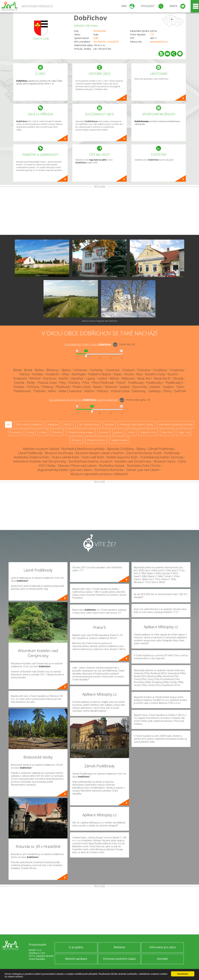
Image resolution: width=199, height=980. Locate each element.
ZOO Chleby (47, 466)
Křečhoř (35, 378)
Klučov (129, 374)
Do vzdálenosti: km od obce (88, 344)
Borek (28, 370)
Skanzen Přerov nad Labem (77, 466)
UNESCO (69, 425)
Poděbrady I (155, 383)
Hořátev (38, 374)
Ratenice (111, 387)
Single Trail (184, 432)
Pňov (86, 383)
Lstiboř (102, 378)
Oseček (19, 383)
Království (20, 378)
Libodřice (77, 378)
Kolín (96, 38)
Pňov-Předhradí (103, 383)
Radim (98, 387)
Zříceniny (57, 432)
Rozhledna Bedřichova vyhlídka (83, 449)
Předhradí (63, 387)
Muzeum (76, 440)
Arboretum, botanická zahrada (176, 425)
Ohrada (178, 378)
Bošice (39, 370)
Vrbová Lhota (120, 391)
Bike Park (167, 432)
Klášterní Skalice (100, 374)
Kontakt (163, 959)
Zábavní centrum (96, 440)
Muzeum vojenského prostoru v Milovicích (99, 474)
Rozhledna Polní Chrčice (144, 466)
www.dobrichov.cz (159, 42)
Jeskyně (118, 432)
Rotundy (104, 432)
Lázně (131, 432)
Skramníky (140, 387)
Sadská (125, 387)
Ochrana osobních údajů (119, 959)
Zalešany (154, 391)
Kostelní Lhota (155, 374)
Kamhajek (79, 374)
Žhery (167, 391)
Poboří (121, 383)
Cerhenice (80, 370)
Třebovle (39, 391)
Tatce (180, 387)
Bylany (66, 370)
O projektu (76, 947)
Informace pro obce (163, 947)
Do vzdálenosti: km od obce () (83, 400)
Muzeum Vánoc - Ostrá (170, 461)
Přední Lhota (82, 387)
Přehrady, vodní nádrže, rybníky (136, 425)
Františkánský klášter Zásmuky (162, 457)
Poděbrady (136, 383)
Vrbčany (102, 391)
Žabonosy (139, 391)
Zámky (43, 432)
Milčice (114, 378)
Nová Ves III (162, 378)
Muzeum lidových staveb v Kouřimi (100, 453)
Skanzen (109, 425)
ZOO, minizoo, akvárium (29, 425)
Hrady (30, 432)
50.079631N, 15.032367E (106, 42)
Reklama (119, 947)
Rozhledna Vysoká (112, 466)
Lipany (90, 378)
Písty (63, 383)
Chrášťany (160, 370)
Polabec (19, 387)
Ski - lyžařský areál (89, 425)
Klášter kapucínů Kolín (122, 457)
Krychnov (50, 378)
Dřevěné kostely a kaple (81, 432)
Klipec (118, 374)
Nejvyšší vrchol (148, 432)
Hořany (24, 374)
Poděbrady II (174, 383)
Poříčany (33, 387)
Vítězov (89, 391)
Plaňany (74, 383)
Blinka (17, 370)
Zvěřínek (180, 391)
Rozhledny (16, 432)
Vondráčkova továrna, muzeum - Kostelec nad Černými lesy (110, 461)
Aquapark (53, 425)
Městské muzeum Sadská (41, 449)
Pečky (31, 383)
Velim (52, 391)
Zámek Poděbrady (161, 449)
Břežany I (53, 370)
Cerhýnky (96, 370)
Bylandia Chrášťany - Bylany (126, 449)
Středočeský (100, 31)
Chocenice (113, 370)
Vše (8, 425)
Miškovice (128, 378)
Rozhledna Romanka (109, 470)
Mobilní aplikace (76, 959)
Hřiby (65, 374)
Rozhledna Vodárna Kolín (31, 457)
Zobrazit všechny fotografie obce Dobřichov (100, 321)
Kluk (139, 374)
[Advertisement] (99, 211)
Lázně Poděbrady (30, 453)
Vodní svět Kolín (93, 457)
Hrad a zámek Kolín (65, 457)
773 (152, 34)
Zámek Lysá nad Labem (143, 470)
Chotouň (128, 370)
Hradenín (52, 374)
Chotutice (144, 370)
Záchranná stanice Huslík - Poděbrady (153, 453)
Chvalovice (177, 370)
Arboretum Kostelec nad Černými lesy (40, 461)
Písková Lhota (47, 383)
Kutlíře (63, 378)
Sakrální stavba (119, 440)
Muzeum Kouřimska (59, 453)
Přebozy (48, 387)
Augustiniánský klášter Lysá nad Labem (65, 470)
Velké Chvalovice (70, 391)
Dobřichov (90, 18)
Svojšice (168, 387)
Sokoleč (155, 387)
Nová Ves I (145, 378)
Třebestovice (22, 391)
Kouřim (173, 374)
